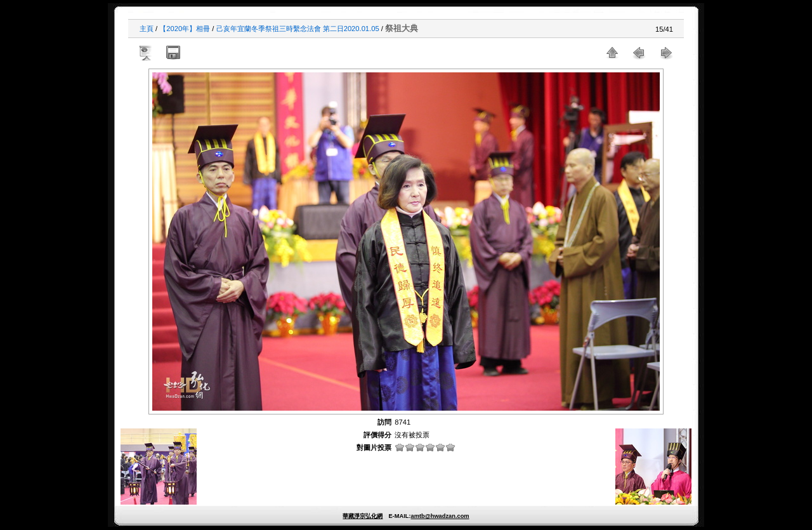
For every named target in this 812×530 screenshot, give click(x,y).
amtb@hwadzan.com (440, 516)
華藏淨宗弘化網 (363, 516)
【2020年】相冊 (185, 29)
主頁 (147, 29)
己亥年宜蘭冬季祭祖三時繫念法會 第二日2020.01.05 (298, 29)
